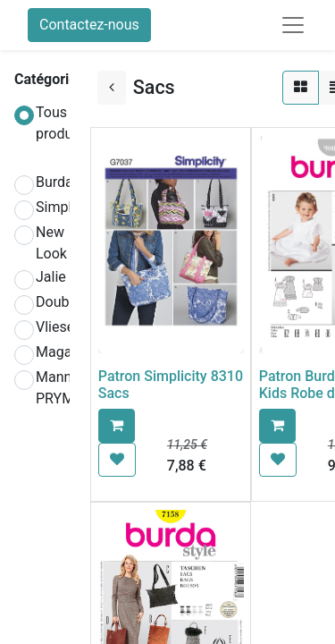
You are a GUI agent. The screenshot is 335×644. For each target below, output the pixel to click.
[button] (117, 426)
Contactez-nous (89, 25)
